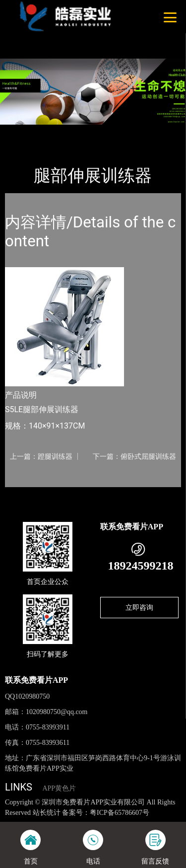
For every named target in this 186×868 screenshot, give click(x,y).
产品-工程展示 (59, 131)
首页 (21, 131)
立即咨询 (139, 607)
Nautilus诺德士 (112, 131)
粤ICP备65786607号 (120, 813)
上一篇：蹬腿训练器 (41, 456)
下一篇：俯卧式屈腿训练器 (134, 456)
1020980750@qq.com (57, 712)
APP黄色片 (59, 788)
